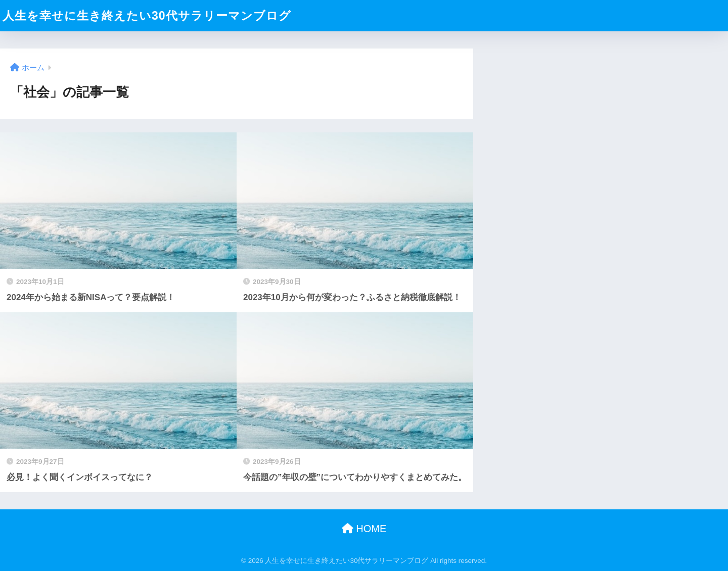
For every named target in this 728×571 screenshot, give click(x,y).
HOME (364, 529)
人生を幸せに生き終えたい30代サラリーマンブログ (147, 16)
